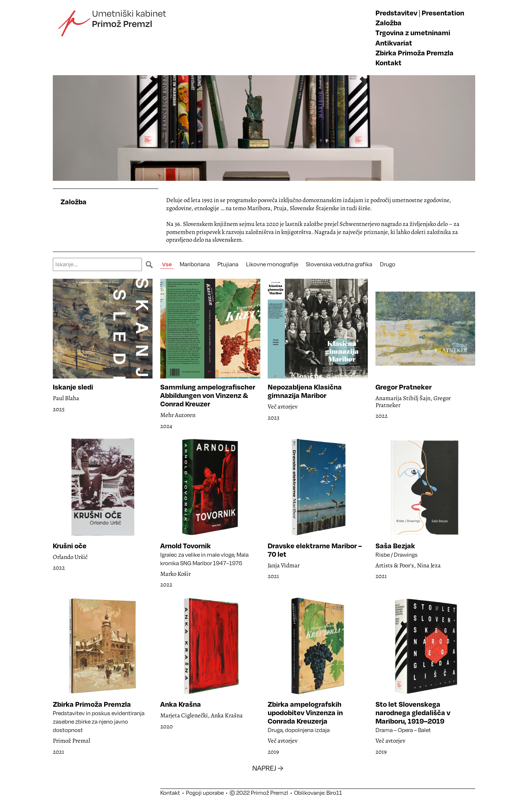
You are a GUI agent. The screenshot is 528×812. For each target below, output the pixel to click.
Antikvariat (394, 43)
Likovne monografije (272, 264)
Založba (388, 23)
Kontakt (388, 63)
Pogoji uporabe (205, 793)
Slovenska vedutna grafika (339, 264)
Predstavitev (396, 13)
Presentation (443, 13)
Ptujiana (228, 264)
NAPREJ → (268, 768)
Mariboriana (195, 264)
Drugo (388, 264)
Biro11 (334, 793)
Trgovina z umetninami (413, 32)
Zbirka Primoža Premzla (415, 53)
